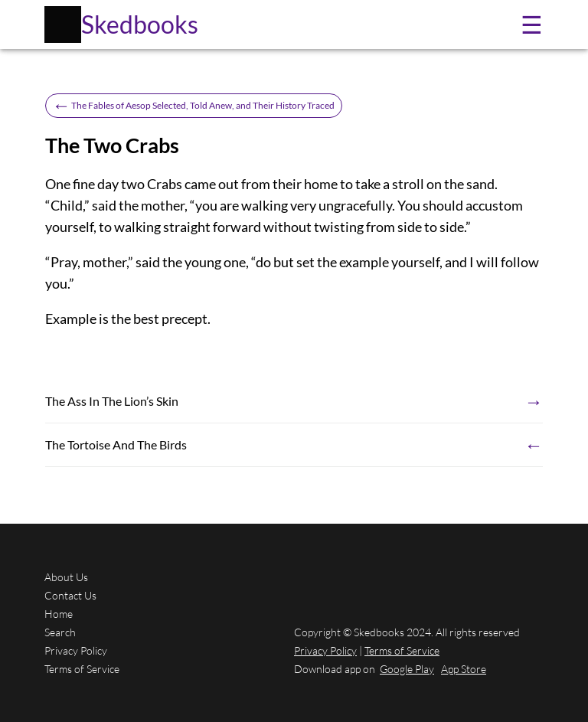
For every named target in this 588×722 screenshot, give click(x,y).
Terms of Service (82, 669)
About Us (66, 577)
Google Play (407, 669)
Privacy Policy (76, 650)
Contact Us (70, 595)
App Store (464, 669)
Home (59, 614)
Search (60, 632)
